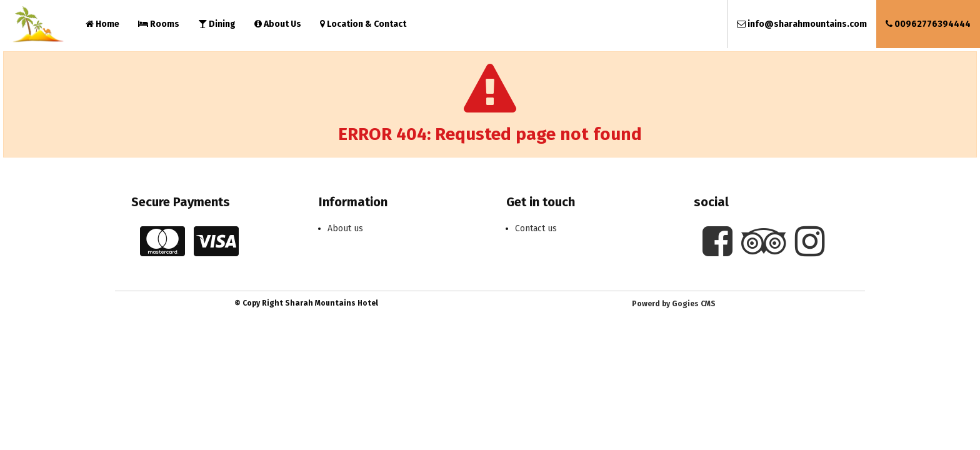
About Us (278, 24)
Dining (217, 24)
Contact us (536, 228)
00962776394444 (928, 24)
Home (102, 24)
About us (345, 228)
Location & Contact (363, 24)
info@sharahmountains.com (802, 24)
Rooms (159, 24)
